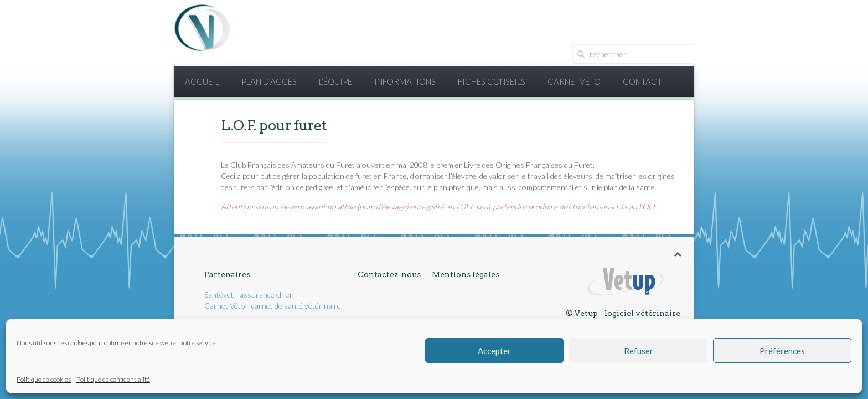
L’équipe (335, 81)
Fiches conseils (492, 81)
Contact (642, 81)
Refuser (639, 351)
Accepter (494, 351)
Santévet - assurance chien (249, 295)
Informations (405, 81)
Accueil (202, 81)
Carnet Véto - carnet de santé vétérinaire (273, 306)
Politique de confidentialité (113, 379)
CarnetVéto (574, 81)
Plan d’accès (269, 81)
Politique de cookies (44, 379)
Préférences (782, 351)
